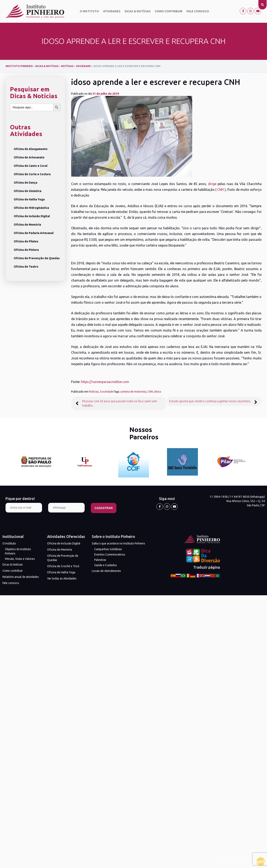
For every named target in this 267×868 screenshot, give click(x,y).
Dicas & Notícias (138, 11)
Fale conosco (198, 11)
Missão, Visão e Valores (20, 559)
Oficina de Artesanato (29, 157)
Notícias (94, 392)
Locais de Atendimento (106, 571)
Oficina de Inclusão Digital (32, 216)
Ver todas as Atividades (62, 578)
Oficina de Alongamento (31, 149)
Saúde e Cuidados (106, 565)
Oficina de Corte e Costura (32, 174)
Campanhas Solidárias (108, 549)
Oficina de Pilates (26, 241)
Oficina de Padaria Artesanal (34, 233)
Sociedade (107, 392)
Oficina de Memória (27, 225)
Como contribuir (169, 11)
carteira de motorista (133, 392)
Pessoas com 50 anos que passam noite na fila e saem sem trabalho (120, 403)
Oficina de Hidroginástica (31, 208)
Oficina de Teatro (26, 267)
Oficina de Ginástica (28, 191)
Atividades (112, 11)
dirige (212, 184)
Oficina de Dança (26, 183)
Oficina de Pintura (26, 250)
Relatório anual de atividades (21, 577)
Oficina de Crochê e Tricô (63, 566)
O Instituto (89, 11)
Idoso (158, 392)
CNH (221, 190)
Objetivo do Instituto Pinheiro (18, 551)
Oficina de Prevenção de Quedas (37, 258)
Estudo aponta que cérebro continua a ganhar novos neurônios (210, 401)
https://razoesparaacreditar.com (105, 382)
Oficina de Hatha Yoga (29, 199)
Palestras (100, 560)
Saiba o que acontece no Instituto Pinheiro (118, 543)
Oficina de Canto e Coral (31, 166)
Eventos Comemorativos (110, 554)
